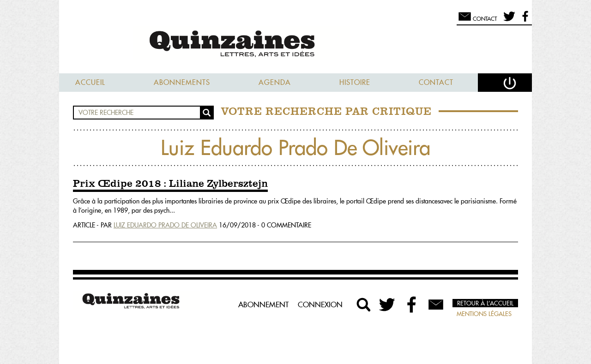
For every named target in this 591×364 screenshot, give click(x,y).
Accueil (90, 82)
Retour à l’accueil (485, 303)
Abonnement (263, 304)
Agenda (275, 82)
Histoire (355, 82)
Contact (436, 82)
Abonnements (182, 82)
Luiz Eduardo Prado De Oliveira (165, 225)
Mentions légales (484, 314)
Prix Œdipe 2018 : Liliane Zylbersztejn (170, 184)
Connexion (320, 304)
